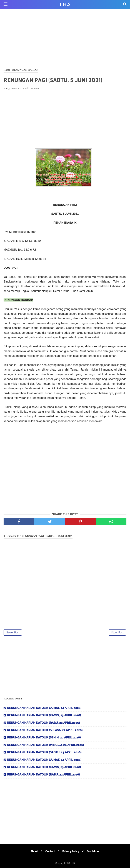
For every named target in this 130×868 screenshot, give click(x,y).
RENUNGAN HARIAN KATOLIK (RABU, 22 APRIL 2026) (43, 723)
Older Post (117, 633)
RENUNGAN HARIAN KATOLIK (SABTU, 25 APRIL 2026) (44, 752)
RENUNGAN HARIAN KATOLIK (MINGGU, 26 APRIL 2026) (46, 745)
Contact (50, 851)
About (34, 851)
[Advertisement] (65, 38)
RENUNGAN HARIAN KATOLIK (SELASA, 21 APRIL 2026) (45, 730)
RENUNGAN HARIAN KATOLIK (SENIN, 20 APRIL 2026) (44, 737)
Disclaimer (93, 851)
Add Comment (32, 88)
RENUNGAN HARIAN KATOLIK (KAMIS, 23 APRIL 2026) (44, 715)
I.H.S (65, 4)
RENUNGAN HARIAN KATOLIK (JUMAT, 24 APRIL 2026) (44, 708)
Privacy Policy (71, 851)
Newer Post (13, 633)
